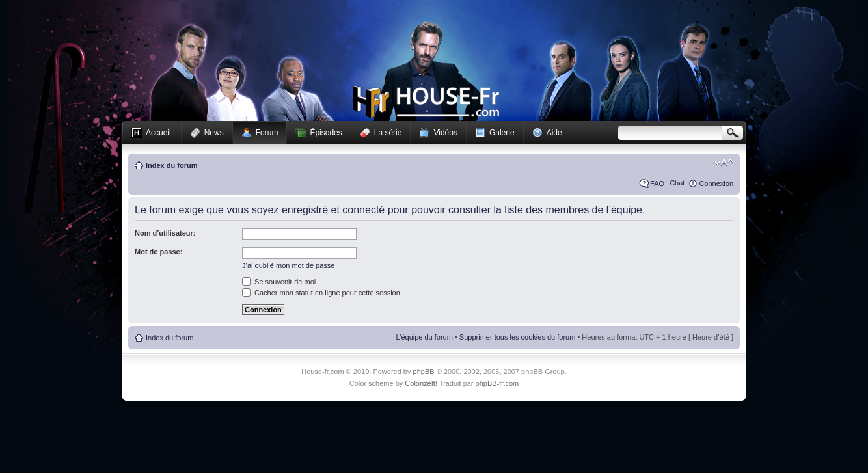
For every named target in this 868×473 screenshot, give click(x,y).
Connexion (716, 183)
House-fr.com (426, 102)
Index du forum (171, 165)
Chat (677, 183)
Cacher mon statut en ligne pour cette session (321, 293)
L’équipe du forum (424, 337)
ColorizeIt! (421, 383)
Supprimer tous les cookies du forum (518, 337)
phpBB (424, 372)
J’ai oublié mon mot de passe (288, 265)
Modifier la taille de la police (724, 163)
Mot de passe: (158, 252)
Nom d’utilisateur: (165, 233)
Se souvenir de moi (279, 282)
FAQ (657, 183)
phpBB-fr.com (497, 383)
